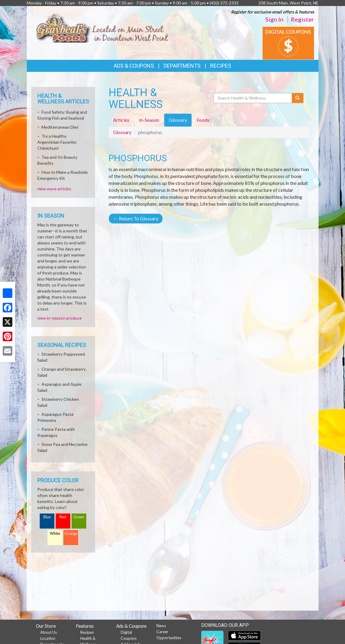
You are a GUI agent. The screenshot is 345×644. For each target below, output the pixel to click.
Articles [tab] (121, 120)
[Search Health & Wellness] (253, 98)
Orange (71, 534)
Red (63, 517)
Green (79, 517)
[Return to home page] (102, 27)
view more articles (54, 189)
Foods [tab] (203, 120)
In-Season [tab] (149, 120)
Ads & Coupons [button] (134, 66)
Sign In (274, 19)
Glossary (122, 132)
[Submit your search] (298, 98)
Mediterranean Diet (60, 127)
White (55, 534)
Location (48, 638)
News (161, 626)
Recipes (221, 66)
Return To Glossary (136, 218)
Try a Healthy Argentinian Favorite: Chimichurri (57, 142)
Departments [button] (182, 66)
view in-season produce (60, 318)
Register (302, 19)
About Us (49, 632)
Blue (47, 517)
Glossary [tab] (178, 120)
